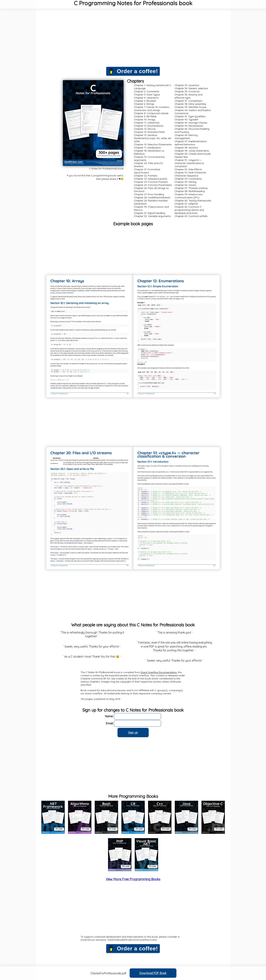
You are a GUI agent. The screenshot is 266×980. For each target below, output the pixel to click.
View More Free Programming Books (133, 879)
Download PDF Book (153, 973)
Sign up (133, 733)
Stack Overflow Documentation (159, 672)
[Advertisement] (133, 40)
